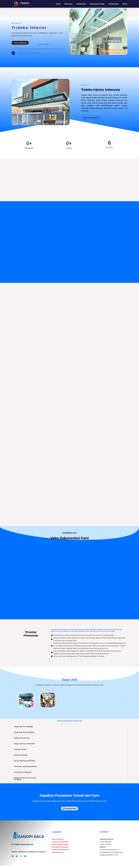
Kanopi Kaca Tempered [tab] (23, 763)
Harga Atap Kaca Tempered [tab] (24, 734)
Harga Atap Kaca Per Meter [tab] (24, 723)
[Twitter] (17, 847)
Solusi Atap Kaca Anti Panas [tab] (25, 752)
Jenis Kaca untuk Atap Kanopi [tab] (25, 757)
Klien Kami (68, 4)
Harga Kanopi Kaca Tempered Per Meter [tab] (25, 769)
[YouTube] (25, 847)
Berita (125, 4)
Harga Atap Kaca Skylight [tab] (24, 717)
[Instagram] (21, 847)
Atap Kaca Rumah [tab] (21, 746)
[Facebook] (13, 847)
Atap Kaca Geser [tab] (20, 740)
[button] (14, 690)
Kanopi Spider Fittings (60, 835)
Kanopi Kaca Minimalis (60, 833)
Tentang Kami (114, 4)
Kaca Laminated (58, 830)
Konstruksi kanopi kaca (60, 840)
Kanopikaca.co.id (63, 860)
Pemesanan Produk (97, 4)
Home (58, 4)
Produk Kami (81, 4)
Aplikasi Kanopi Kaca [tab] (22, 729)
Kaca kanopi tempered (60, 838)
